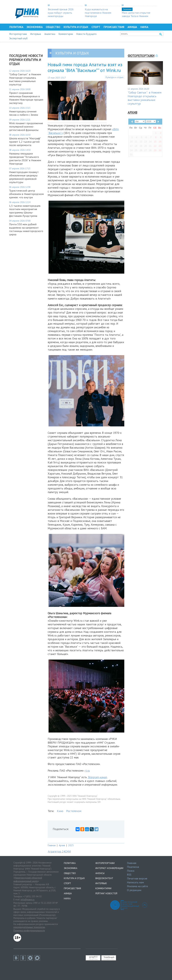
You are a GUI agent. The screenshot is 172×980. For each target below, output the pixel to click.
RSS (129, 875)
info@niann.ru (28, 899)
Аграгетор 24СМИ (59, 851)
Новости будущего (86, 34)
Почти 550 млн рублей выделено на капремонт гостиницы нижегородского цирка (26, 229)
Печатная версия (137, 878)
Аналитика (50, 34)
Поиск (131, 871)
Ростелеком (74, 811)
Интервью (36, 34)
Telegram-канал (97, 777)
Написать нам (135, 882)
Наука (144, 27)
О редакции (134, 890)
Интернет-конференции (109, 868)
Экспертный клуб (18, 38)
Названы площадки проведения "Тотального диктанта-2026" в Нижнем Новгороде (25, 159)
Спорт (96, 27)
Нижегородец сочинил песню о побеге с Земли (24, 113)
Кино (60, 811)
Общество (53, 27)
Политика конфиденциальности (29, 930)
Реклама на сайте (137, 886)
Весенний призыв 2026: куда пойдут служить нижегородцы (61, 13)
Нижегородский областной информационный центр (28, 879)
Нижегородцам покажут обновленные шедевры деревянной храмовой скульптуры (24, 177)
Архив (62, 845)
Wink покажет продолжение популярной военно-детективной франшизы (26, 127)
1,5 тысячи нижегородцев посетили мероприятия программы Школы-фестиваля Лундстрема (25, 211)
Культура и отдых (76, 27)
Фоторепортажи (18, 34)
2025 (71, 845)
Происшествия (114, 27)
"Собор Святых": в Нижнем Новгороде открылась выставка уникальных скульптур (25, 79)
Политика (16, 27)
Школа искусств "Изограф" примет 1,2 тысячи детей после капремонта (25, 142)
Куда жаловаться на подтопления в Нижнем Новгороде (98, 13)
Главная (52, 845)
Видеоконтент (104, 878)
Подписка (133, 867)
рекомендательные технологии (29, 927)
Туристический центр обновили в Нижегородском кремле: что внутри (26, 194)
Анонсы (100, 873)
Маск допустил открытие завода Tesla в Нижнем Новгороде (136, 16)
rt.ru (87, 771)
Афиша (132, 27)
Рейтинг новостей (106, 893)
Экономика (35, 27)
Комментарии (66, 34)
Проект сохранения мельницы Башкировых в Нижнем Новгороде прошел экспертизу (26, 98)
